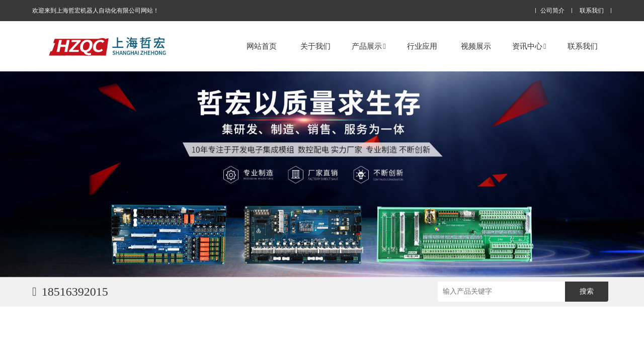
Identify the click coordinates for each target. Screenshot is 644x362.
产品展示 (369, 46)
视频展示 (476, 46)
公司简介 (552, 11)
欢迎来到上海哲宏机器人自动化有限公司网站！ (96, 11)
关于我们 (315, 46)
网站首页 (262, 46)
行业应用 (422, 46)
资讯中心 (529, 46)
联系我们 (592, 11)
